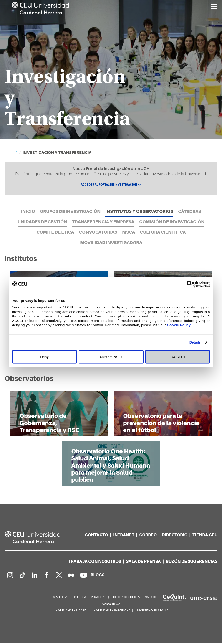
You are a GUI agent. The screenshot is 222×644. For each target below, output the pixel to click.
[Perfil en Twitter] (59, 576)
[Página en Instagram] (10, 576)
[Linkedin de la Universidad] (34, 576)
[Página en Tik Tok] (22, 576)
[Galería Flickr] (71, 576)
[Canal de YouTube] (83, 576)
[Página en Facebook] (47, 576)
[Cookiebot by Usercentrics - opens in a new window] (190, 284)
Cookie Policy (179, 325)
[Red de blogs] (97, 576)
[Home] (17, 153)
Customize (111, 357)
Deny (44, 357)
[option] (111, 69)
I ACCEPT (178, 357)
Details (195, 342)
